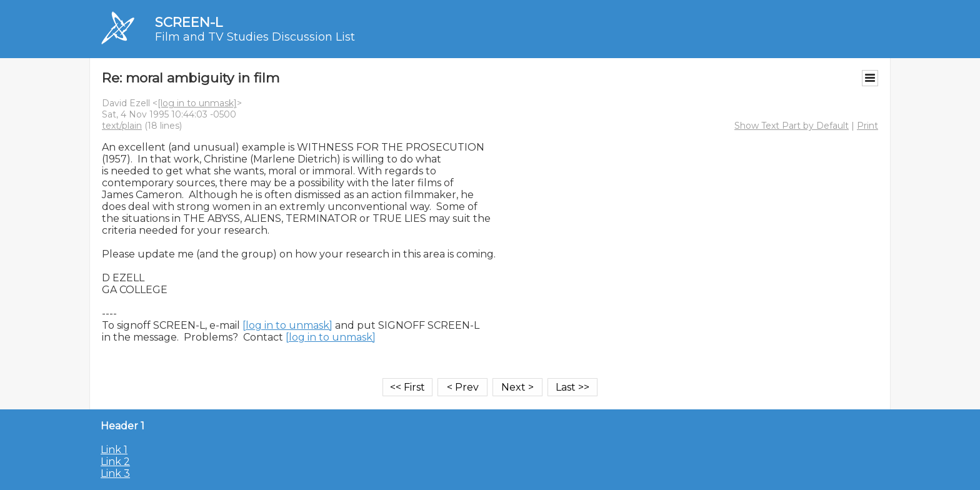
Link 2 (115, 462)
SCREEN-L (189, 22)
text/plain (122, 126)
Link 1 (114, 450)
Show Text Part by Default (792, 126)
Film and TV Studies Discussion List (255, 37)
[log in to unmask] (197, 103)
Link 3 (115, 473)
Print (867, 126)
